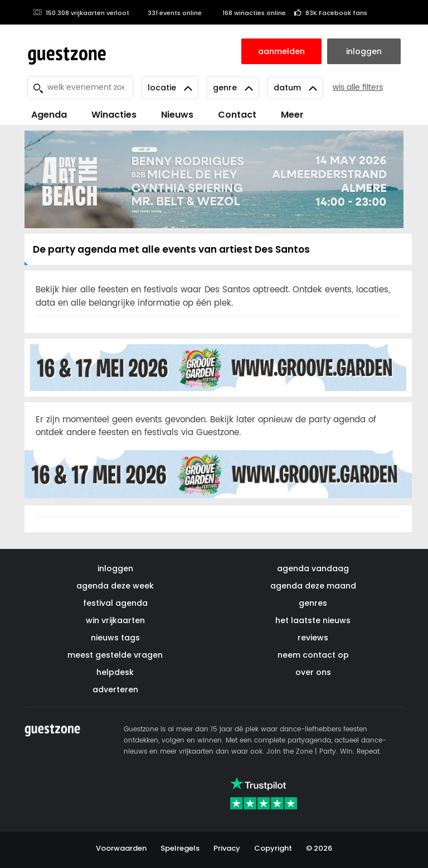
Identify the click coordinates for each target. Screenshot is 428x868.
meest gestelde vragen (115, 655)
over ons (313, 672)
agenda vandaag (313, 568)
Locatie (170, 88)
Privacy (227, 848)
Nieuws (177, 115)
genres (313, 603)
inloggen (115, 568)
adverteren (115, 689)
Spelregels (180, 848)
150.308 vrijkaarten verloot (81, 13)
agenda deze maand (313, 586)
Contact (237, 115)
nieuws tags (115, 638)
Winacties (114, 115)
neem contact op (313, 655)
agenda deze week (115, 586)
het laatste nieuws (313, 620)
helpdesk (115, 672)
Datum (295, 88)
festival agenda (115, 603)
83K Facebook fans (331, 13)
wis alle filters (358, 87)
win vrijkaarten (115, 620)
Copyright (273, 848)
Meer (292, 115)
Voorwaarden (121, 848)
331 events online (170, 13)
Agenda (49, 115)
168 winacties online (248, 13)
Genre (233, 88)
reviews (313, 638)
